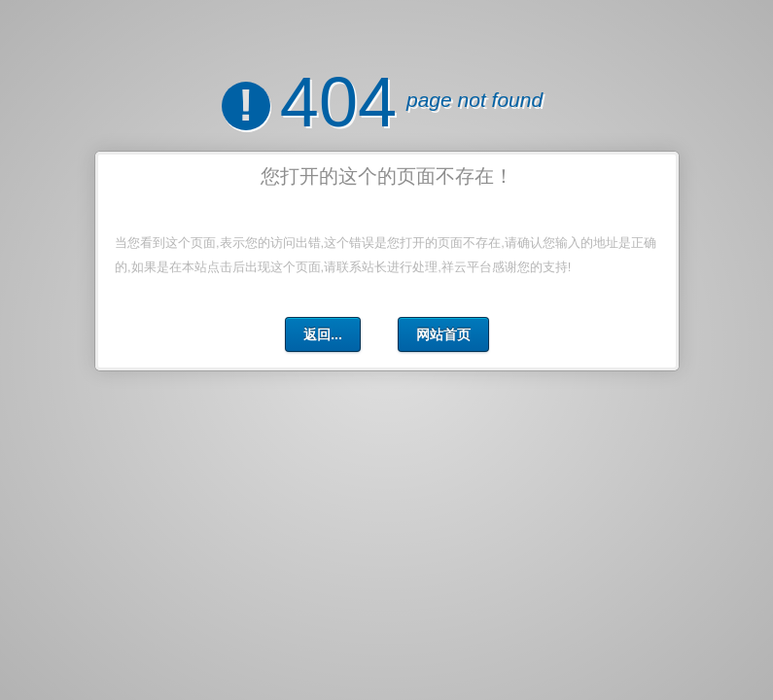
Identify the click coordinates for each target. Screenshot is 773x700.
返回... (323, 334)
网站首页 (442, 334)
